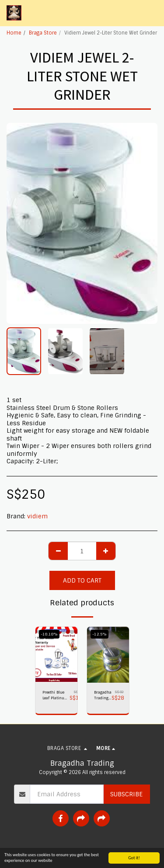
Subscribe (126, 794)
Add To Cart (82, 580)
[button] (152, 13)
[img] (56, 655)
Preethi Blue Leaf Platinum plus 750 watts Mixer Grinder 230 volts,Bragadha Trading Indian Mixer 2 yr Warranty (56, 696)
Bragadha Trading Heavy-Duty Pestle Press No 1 (103, 696)
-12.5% (99, 634)
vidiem (37, 516)
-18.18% (49, 634)
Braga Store (43, 33)
